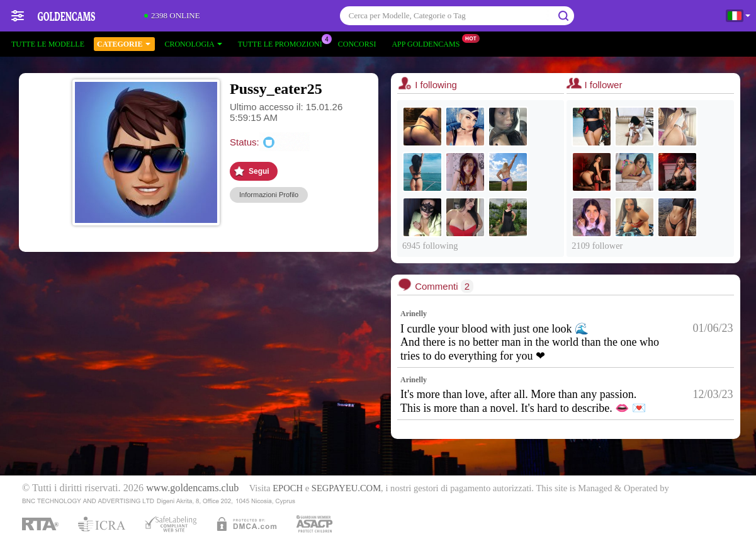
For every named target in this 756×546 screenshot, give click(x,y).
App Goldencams (429, 43)
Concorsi (357, 44)
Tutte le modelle (48, 44)
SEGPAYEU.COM (346, 488)
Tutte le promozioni (283, 43)
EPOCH (288, 488)
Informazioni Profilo (269, 195)
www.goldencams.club (192, 488)
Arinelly (414, 314)
